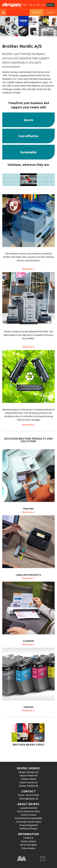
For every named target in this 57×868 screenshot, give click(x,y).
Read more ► (28, 269)
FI (42, 5)
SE (34, 5)
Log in (50, 13)
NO (38, 5)
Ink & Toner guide (28, 845)
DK (31, 5)
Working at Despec (29, 829)
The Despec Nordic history (28, 822)
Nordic (50, 5)
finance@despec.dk (29, 799)
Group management (29, 825)
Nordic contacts (28, 841)
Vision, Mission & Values (28, 811)
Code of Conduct (28, 815)
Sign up (37, 13)
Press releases (29, 848)
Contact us (28, 838)
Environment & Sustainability (29, 818)
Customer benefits (28, 808)
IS (45, 5)
